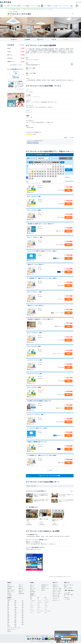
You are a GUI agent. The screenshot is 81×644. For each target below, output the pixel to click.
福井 (15, 611)
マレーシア (46, 601)
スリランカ (39, 602)
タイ (38, 599)
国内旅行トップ (10, 599)
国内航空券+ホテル (11, 587)
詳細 (69, 190)
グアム (38, 604)
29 (45, 176)
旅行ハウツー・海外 (56, 593)
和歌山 (9, 616)
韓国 (31, 597)
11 (35, 172)
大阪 (23, 614)
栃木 (15, 604)
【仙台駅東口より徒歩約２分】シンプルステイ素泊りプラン (41, 224)
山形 (23, 602)
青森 (15, 601)
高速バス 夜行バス (28, 6)
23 (30, 176)
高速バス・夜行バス (11, 590)
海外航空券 (43, 587)
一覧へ (72, 491)
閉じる (75, 632)
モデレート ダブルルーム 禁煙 (35, 237)
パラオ (46, 604)
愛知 (8, 613)
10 (32, 172)
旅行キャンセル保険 (68, 588)
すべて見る (50, 36)
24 (32, 176)
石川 (8, 611)
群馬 (8, 606)
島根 (8, 619)
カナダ (38, 606)
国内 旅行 (2, 6)
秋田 (8, 602)
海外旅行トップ (33, 596)
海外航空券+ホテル (45, 585)
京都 (15, 614)
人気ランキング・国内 (57, 588)
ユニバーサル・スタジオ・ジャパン (14, 628)
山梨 (23, 608)
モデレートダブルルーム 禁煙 (34, 196)
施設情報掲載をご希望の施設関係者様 (33, 143)
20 (40, 174)
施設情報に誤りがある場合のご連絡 (33, 142)
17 (32, 174)
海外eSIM (43, 590)
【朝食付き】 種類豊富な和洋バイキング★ (37, 442)
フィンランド (33, 611)
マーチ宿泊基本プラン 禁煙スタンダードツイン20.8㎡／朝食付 (42, 455)
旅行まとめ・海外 (56, 597)
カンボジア (46, 602)
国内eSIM (9, 593)
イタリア (39, 608)
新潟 (15, 609)
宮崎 (23, 624)
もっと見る (52, 470)
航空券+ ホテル (49, 6)
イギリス (46, 606)
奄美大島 (9, 631)
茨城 (23, 604)
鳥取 (15, 618)
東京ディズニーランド (11, 629)
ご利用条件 (42, 636)
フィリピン (39, 601)
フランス (32, 608)
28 (43, 176)
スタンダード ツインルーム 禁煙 (34, 360)
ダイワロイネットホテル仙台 (19, 14)
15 (45, 172)
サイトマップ (52, 636)
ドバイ (46, 613)
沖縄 (15, 626)
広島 (23, 618)
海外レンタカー (33, 588)
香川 (23, 619)
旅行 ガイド (77, 6)
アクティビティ (34, 6)
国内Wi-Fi (21, 592)
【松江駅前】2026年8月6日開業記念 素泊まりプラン (39, 401)
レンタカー (24, 6)
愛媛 (15, 621)
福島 (8, 604)
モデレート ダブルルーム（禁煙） (35, 292)
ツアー (5, 6)
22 (45, 174)
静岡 (23, 611)
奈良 (15, 616)
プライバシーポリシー (35, 636)
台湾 (38, 597)
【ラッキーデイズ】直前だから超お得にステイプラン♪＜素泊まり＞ (42, 251)
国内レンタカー (22, 590)
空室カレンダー (31, 192)
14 (43, 172)
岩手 (23, 601)
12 (37, 172)
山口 (15, 619)
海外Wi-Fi (32, 590)
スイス (38, 609)
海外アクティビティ (45, 588)
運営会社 (28, 636)
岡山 (8, 618)
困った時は (78, 2)
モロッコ (39, 613)
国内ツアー (9, 585)
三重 (15, 613)
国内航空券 (9, 588)
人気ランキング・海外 (57, 590)
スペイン (32, 609)
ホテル (12, 6)
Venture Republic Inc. (41, 641)
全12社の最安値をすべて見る (15, 65)
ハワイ (31, 604)
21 (43, 174)
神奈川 (16, 608)
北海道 (9, 601)
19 (37, 174)
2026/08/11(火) (63, 158)
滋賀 (8, 614)
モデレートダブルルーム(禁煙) (34, 210)
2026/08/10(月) (41, 158)
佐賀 (15, 623)
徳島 (8, 621)
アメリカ (32, 606)
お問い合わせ (67, 597)
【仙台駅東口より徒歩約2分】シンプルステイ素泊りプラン (40, 319)
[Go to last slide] (27, 27)
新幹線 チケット (19, 6)
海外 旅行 (42, 6)
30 (30, 179)
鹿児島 (9, 626)
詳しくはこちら (66, 639)
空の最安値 (9, 595)
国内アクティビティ (11, 592)
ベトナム (46, 599)
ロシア (46, 609)
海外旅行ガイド (56, 587)
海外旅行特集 (33, 592)
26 (37, 176)
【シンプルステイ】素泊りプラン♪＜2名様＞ (37, 428)
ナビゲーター (55, 599)
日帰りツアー (21, 585)
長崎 (23, 623)
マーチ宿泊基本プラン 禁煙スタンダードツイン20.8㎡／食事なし (42, 278)
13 (40, 172)
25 (35, 176)
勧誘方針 (47, 636)
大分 (8, 624)
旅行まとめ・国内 (56, 595)
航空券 (8, 6)
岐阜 (23, 613)
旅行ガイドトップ (56, 600)
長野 (8, 609)
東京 (8, 608)
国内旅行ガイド (56, 585)
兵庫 (23, 616)
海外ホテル (32, 587)
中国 (31, 599)
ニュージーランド (48, 611)
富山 (23, 609)
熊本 (15, 624)
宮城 (15, 602)
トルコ (31, 613)
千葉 (23, 606)
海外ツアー (32, 585)
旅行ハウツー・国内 (56, 592)
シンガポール (33, 601)
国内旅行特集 (21, 593)
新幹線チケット (22, 588)
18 (35, 174)
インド (31, 602)
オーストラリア (40, 611)
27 (40, 176)
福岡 (8, 623)
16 (30, 174)
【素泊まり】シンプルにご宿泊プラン (36, 265)
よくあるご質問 (67, 593)
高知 (23, 621)
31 (32, 179)
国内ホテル (21, 587)
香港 (45, 597)
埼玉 (15, 606)
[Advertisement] (56, 562)
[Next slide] (54, 27)
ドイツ (46, 608)
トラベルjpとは (67, 599)
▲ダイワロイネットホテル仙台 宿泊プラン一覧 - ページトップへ (60, 576)
